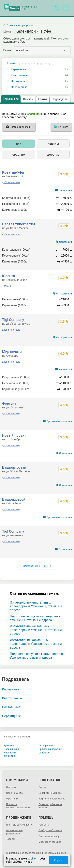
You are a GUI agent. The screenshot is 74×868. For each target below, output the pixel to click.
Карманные (19, 69)
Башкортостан (14, 467)
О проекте (12, 787)
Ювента (9, 276)
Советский (66, 242)
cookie (31, 859)
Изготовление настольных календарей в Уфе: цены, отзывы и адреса (36, 630)
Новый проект (14, 435)
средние (19, 155)
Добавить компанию (50, 793)
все (19, 144)
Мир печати (12, 352)
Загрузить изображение (52, 799)
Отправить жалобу (49, 836)
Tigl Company (13, 320)
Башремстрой (14, 499)
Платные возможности (19, 825)
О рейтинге (12, 799)
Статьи (42, 787)
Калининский (11, 749)
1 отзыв (7, 286)
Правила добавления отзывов (50, 806)
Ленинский (65, 549)
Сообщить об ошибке (50, 830)
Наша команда (14, 793)
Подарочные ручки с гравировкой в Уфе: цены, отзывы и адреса (36, 656)
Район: (8, 50)
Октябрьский (64, 294)
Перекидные (19, 87)
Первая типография (19, 224)
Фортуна (9, 403)
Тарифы (11, 839)
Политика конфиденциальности (18, 806)
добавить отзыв (11, 182)
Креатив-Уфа (13, 172)
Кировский (65, 190)
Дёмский (9, 746)
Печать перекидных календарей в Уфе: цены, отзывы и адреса (35, 618)
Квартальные (20, 75)
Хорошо (59, 860)
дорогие (53, 155)
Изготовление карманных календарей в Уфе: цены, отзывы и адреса (36, 644)
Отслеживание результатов (14, 832)
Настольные (19, 81)
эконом (53, 144)
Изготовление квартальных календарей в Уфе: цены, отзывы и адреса (36, 606)
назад (30, 63)
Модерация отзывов (50, 842)
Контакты (44, 825)
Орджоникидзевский (59, 421)
